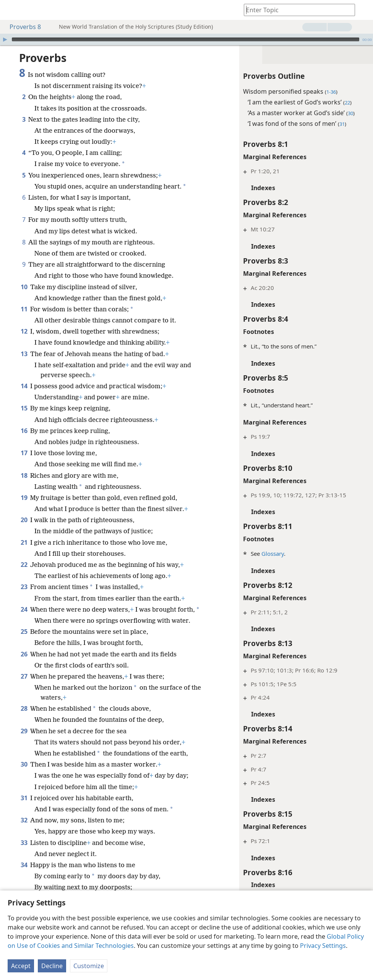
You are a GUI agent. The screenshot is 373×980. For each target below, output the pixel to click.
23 (24, 587)
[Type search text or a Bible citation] (296, 10)
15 (24, 408)
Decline (52, 966)
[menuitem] (11, 10)
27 (24, 676)
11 (24, 309)
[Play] (5, 39)
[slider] (186, 39)
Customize (89, 966)
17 (24, 453)
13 (24, 354)
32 (24, 820)
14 (24, 386)
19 (24, 498)
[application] (186, 39)
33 (24, 843)
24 (24, 609)
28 (24, 708)
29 (24, 731)
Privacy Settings (323, 946)
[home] (11, 10)
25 (24, 632)
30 (24, 764)
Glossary (272, 553)
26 (24, 654)
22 (24, 565)
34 (24, 865)
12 (24, 331)
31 (24, 798)
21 (24, 542)
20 (24, 520)
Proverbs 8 (21, 27)
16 (24, 431)
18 (24, 475)
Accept (21, 966)
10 (24, 287)
